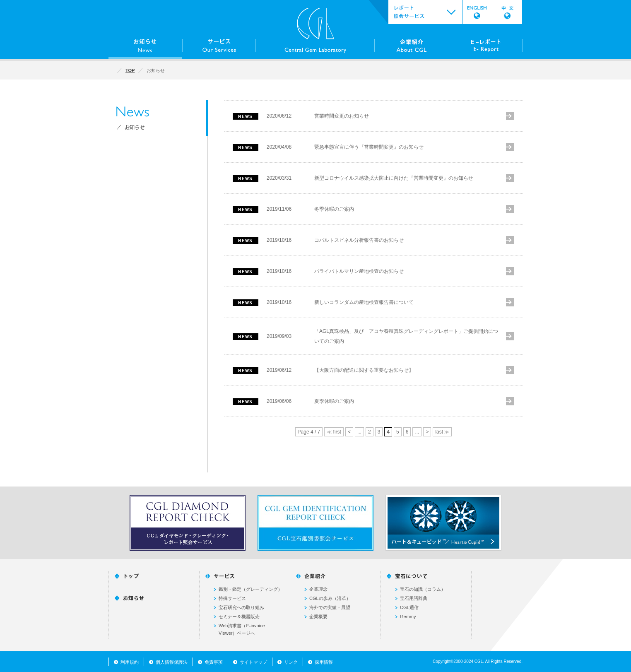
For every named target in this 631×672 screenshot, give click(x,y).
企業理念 (318, 589)
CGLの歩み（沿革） (330, 598)
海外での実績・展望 (330, 607)
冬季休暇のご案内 (334, 209)
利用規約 (130, 662)
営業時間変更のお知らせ (342, 116)
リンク (291, 662)
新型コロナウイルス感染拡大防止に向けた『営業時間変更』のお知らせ (394, 178)
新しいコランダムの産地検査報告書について (364, 302)
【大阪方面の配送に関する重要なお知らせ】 (364, 370)
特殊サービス (232, 598)
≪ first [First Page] (334, 432)
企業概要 (318, 617)
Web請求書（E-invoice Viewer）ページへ (242, 629)
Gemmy (408, 617)
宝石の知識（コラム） (423, 589)
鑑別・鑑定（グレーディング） (250, 589)
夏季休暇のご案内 (334, 401)
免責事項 (214, 662)
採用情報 (324, 662)
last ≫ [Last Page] (442, 432)
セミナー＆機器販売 (239, 617)
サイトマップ (253, 662)
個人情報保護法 (172, 662)
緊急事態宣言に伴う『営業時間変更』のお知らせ (369, 147)
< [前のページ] (349, 432)
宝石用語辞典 (414, 598)
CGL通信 (409, 607)
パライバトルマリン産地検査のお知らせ (359, 271)
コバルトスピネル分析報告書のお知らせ (359, 240)
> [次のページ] (427, 432)
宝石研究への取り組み (241, 607)
